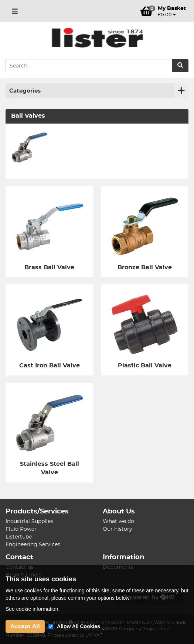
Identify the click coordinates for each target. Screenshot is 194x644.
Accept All (25, 626)
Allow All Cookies (79, 626)
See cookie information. (33, 609)
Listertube (19, 537)
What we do (118, 522)
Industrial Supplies (29, 522)
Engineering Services (33, 545)
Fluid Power (21, 529)
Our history (118, 529)
